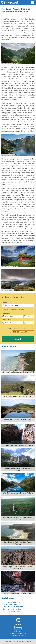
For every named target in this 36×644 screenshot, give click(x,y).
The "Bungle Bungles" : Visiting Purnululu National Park (18, 568)
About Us (18, 625)
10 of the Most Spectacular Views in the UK (18, 372)
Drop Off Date (6, 319)
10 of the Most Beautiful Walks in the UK (18, 397)
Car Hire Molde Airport (11, 605)
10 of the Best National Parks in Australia (18, 446)
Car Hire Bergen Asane (11, 611)
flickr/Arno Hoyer (9, 290)
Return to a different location (14, 310)
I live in (9, 329)
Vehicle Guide (18, 629)
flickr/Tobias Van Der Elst (11, 64)
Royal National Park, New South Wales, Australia (18, 543)
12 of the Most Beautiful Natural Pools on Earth (18, 420)
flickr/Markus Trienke (10, 155)
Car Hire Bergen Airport (11, 602)
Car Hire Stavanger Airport (12, 609)
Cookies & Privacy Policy (18, 633)
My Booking (18, 627)
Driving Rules (18, 631)
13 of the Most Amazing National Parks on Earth (18, 494)
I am (10, 332)
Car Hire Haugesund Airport (13, 607)
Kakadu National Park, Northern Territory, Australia (18, 519)
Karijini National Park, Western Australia (18, 593)
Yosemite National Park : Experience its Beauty (18, 469)
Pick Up (4, 302)
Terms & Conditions (18, 635)
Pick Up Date (6, 313)
